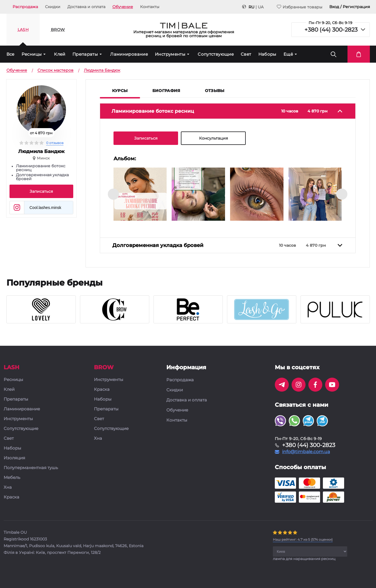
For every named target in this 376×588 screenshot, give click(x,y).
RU (251, 7)
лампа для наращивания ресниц (304, 559)
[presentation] (113, 194)
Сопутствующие (216, 54)
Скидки (53, 7)
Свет (246, 54)
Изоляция (14, 458)
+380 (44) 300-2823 (331, 30)
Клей (60, 54)
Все (10, 54)
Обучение (123, 7)
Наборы (267, 54)
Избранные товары (300, 7)
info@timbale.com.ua (306, 452)
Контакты (150, 7)
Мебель (12, 478)
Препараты (85, 54)
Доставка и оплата (86, 7)
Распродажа (25, 7)
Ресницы (32, 54)
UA (261, 7)
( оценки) (303, 540)
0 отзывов (55, 143)
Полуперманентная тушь (31, 468)
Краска (11, 498)
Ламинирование (129, 54)
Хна (8, 488)
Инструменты (170, 54)
